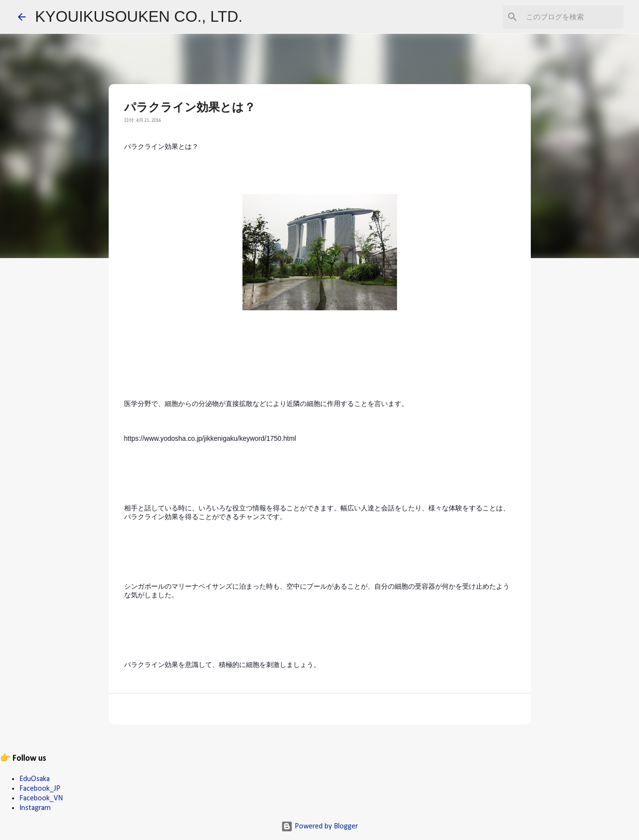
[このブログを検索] (573, 17)
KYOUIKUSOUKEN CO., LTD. (139, 16)
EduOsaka (35, 779)
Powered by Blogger (319, 826)
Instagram (35, 808)
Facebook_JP (40, 789)
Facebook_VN (41, 798)
